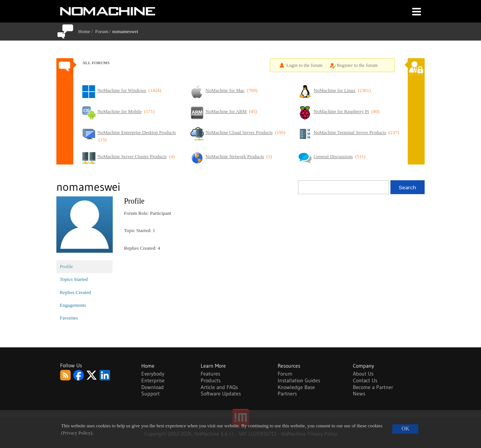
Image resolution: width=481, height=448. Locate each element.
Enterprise (153, 380)
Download (153, 387)
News (359, 394)
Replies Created (75, 292)
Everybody (153, 374)
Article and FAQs (219, 387)
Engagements (73, 305)
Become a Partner (373, 387)
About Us (363, 374)
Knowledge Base (296, 387)
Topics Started (74, 279)
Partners (287, 394)
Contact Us (365, 380)
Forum (102, 31)
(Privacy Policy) (77, 433)
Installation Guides (299, 380)
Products (211, 380)
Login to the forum (305, 65)
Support (151, 394)
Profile (66, 266)
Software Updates (221, 394)
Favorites (69, 318)
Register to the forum (357, 65)
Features (210, 374)
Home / (87, 31)
